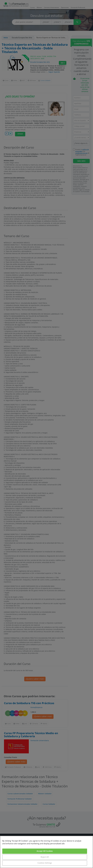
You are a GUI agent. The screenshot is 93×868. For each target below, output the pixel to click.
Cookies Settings (45, 863)
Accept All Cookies (45, 851)
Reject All (45, 857)
